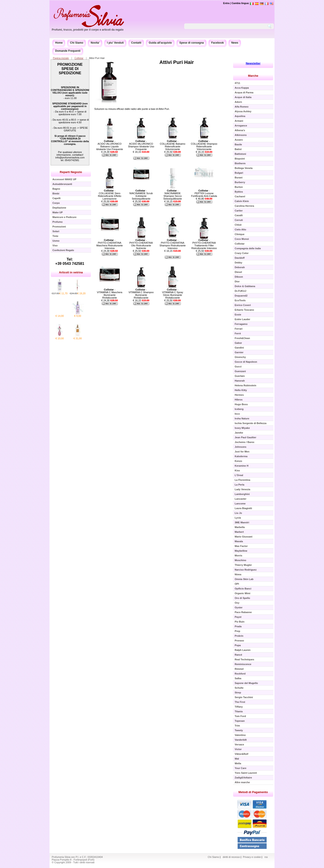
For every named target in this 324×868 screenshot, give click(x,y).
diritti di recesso (231, 857)
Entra (226, 3)
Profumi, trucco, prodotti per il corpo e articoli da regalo (88, 30)
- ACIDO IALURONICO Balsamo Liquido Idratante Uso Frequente (109, 145)
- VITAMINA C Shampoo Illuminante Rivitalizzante (141, 294)
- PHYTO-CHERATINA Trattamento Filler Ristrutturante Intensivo (204, 244)
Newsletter (253, 63)
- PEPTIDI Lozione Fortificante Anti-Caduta (204, 193)
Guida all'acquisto (160, 43)
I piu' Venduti (115, 43)
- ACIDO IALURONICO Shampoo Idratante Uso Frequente (141, 145)
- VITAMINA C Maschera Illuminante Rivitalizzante (110, 294)
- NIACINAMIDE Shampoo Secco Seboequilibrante (173, 195)
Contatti (136, 43)
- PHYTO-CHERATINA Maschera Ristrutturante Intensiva (109, 244)
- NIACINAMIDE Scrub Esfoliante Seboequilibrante (141, 195)
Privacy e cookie (252, 857)
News (235, 43)
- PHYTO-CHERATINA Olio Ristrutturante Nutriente (141, 244)
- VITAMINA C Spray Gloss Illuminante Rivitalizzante (172, 294)
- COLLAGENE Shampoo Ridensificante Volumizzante (204, 145)
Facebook (218, 43)
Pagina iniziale (61, 58)
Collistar (79, 58)
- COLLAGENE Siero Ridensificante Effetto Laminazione (110, 195)
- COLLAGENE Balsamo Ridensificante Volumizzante (172, 145)
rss (266, 857)
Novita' (95, 43)
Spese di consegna (192, 43)
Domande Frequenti (68, 51)
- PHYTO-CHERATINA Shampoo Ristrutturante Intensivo (173, 244)
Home (59, 43)
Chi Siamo (77, 43)
